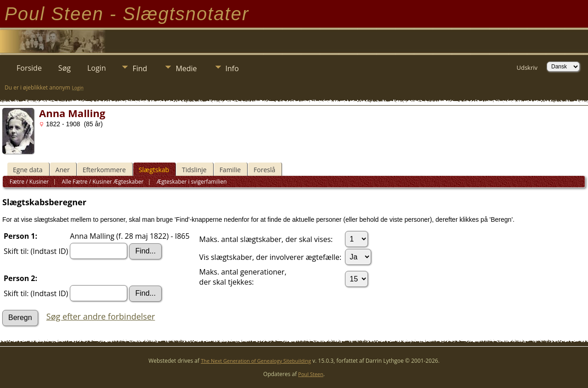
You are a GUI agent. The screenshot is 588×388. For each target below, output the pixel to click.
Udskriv (527, 67)
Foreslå (264, 170)
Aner (63, 170)
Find (140, 68)
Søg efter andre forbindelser (101, 316)
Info (232, 68)
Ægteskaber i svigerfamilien (191, 182)
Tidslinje (194, 170)
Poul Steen (311, 374)
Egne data (28, 170)
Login (97, 68)
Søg (65, 68)
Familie (230, 170)
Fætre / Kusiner (29, 182)
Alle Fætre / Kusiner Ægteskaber (102, 182)
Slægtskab (154, 170)
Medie (186, 68)
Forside (29, 68)
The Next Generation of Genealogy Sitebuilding (256, 361)
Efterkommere (104, 170)
